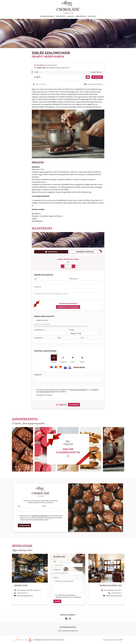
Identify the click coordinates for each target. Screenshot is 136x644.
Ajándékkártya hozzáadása (68, 307)
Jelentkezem (51, 252)
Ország (72, 330)
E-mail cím (38, 287)
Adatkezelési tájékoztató (65, 595)
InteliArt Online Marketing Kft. (54, 640)
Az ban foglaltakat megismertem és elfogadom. (68, 596)
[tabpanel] (68, 263)
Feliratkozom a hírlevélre (44, 395)
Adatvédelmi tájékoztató (78, 390)
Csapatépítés (60, 16)
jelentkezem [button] (97, 77)
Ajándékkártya (81, 16)
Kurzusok (70, 16)
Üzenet (56, 578)
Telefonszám (73, 279)
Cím (82, 338)
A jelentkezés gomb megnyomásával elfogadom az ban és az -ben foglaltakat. (67, 391)
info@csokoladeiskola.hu (95, 84)
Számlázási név (39, 330)
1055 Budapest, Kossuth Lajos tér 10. (58, 68)
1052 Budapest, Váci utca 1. (113, 590)
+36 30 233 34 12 (41, 84)
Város (59, 338)
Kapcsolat (92, 16)
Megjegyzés (38, 375)
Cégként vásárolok (42, 320)
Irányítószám (38, 338)
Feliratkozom (24, 525)
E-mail (44, 506)
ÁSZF (60, 631)
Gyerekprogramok (47, 16)
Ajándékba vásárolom (85, 252)
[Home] (68, 7)
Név (35, 279)
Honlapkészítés (38, 640)
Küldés (57, 601)
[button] (88, 77)
